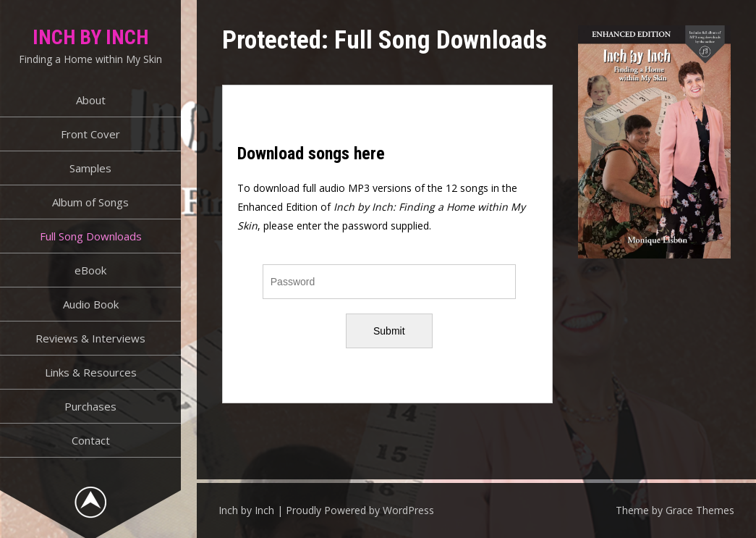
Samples (90, 168)
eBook (90, 270)
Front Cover (90, 134)
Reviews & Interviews (90, 338)
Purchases (90, 406)
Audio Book (91, 304)
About (91, 100)
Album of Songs (90, 202)
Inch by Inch (90, 37)
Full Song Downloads (91, 236)
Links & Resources (91, 372)
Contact (91, 440)
